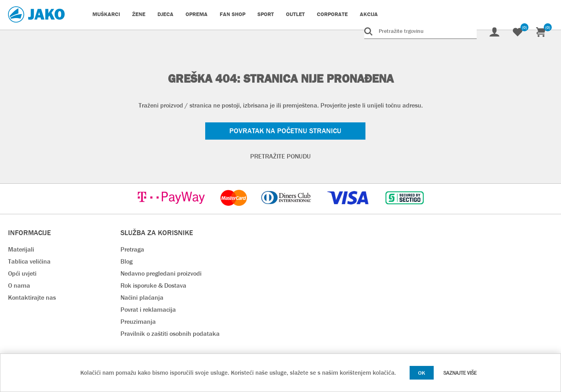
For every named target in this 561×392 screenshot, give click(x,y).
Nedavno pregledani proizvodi (161, 273)
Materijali (21, 249)
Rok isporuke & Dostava (153, 285)
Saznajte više (460, 373)
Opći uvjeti (22, 273)
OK (422, 373)
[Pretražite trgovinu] (420, 31)
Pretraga (132, 249)
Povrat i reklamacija (148, 310)
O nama (19, 285)
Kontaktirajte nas (32, 298)
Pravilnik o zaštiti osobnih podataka (170, 334)
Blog (126, 261)
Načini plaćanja (142, 298)
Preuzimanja (138, 322)
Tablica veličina (29, 261)
